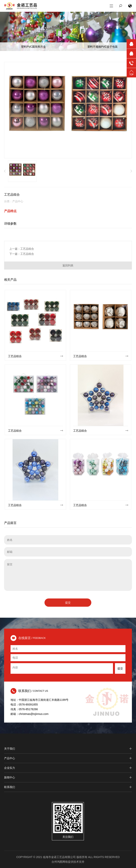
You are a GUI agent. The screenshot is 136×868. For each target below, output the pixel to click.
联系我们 (68, 787)
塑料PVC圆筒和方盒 (33, 47)
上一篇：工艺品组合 (22, 249)
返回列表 (68, 265)
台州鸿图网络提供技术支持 (68, 862)
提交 (68, 603)
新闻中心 (68, 777)
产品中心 (68, 758)
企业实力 (68, 768)
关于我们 (68, 749)
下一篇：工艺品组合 (22, 254)
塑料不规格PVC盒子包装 (103, 47)
